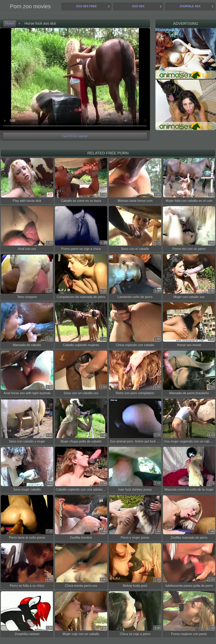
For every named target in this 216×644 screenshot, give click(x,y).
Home (10, 23)
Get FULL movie (75, 136)
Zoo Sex (138, 6)
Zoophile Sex (190, 6)
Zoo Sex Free (86, 6)
